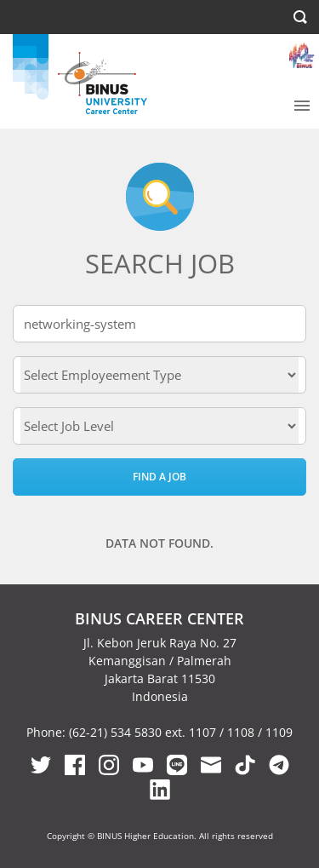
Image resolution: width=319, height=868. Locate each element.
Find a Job (159, 477)
